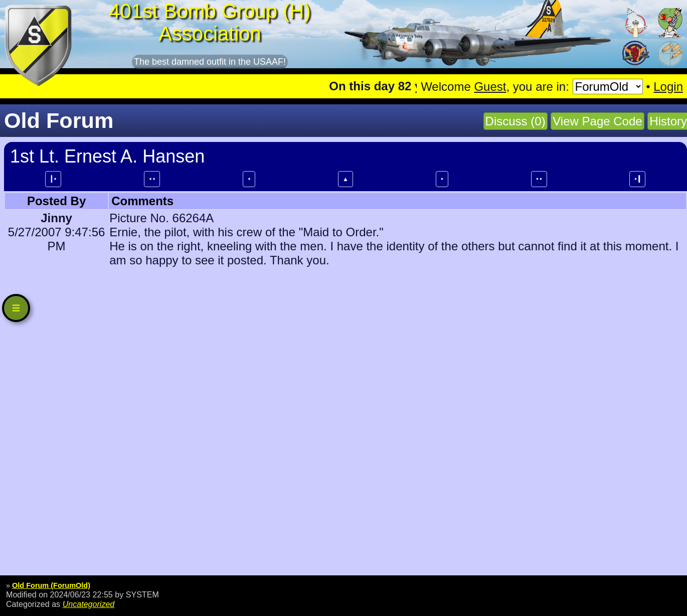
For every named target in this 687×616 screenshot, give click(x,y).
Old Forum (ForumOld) (51, 585)
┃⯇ (53, 179)
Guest (490, 87)
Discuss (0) (516, 121)
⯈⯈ (539, 179)
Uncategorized (89, 604)
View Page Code (597, 121)
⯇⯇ (152, 179)
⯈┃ (637, 179)
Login (668, 87)
